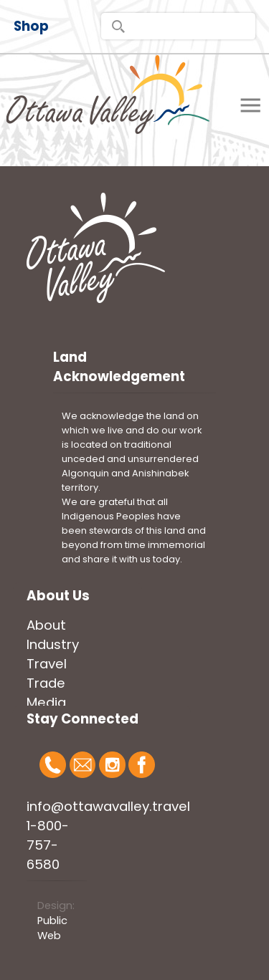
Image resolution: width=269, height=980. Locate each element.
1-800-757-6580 (48, 845)
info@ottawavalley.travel (108, 806)
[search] (178, 26)
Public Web (52, 928)
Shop (31, 26)
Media (46, 702)
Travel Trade (47, 673)
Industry (53, 644)
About (46, 625)
